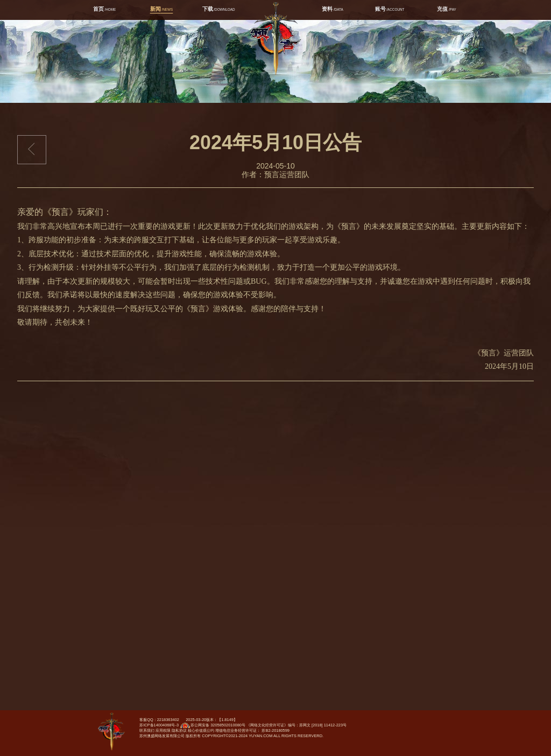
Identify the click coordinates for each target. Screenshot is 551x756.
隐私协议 (179, 730)
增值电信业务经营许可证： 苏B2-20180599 (252, 730)
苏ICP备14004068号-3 (159, 725)
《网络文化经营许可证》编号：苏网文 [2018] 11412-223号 (296, 725)
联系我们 (147, 730)
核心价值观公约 (201, 730)
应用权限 (163, 730)
